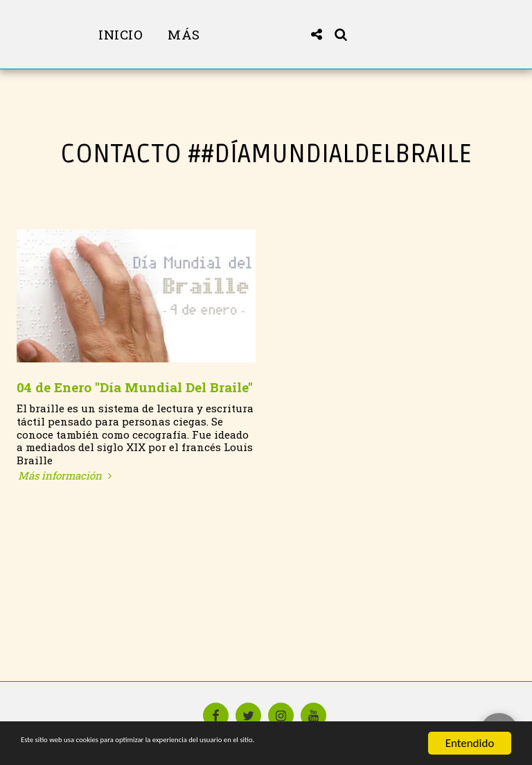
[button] (362, 34)
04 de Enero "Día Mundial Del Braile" (135, 387)
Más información (66, 476)
